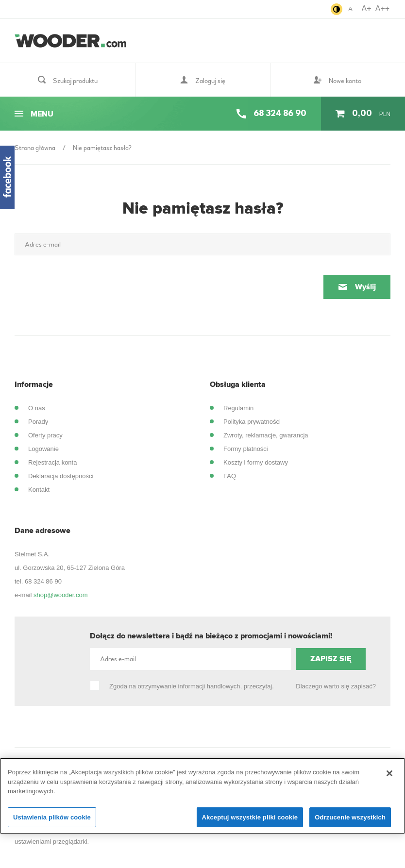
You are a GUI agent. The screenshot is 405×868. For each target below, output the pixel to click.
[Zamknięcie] (389, 778)
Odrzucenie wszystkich (350, 822)
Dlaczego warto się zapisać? (336, 686)
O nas (37, 408)
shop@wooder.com (60, 595)
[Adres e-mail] (202, 244)
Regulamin (238, 408)
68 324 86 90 (43, 581)
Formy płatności (246, 449)
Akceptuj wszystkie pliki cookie (250, 822)
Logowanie (43, 449)
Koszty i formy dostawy (256, 462)
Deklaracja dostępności (61, 476)
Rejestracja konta (52, 462)
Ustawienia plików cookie (52, 822)
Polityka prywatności (252, 422)
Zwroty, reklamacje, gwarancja (266, 435)
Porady (38, 422)
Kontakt (39, 490)
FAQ (230, 476)
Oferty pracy (45, 435)
